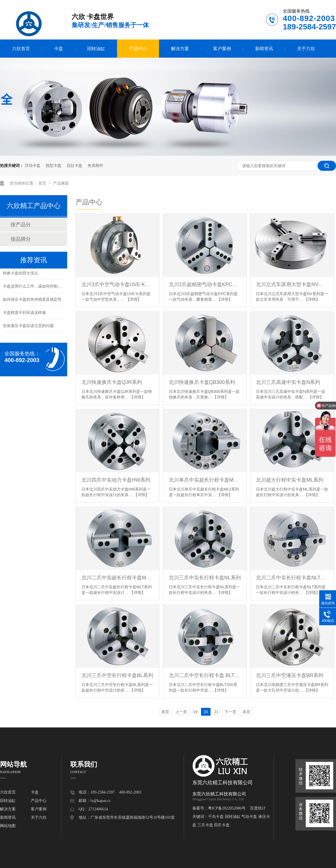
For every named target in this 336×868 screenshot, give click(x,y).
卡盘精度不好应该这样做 (24, 314)
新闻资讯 (264, 49)
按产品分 (21, 225)
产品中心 (138, 49)
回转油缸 (96, 49)
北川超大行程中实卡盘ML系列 (290, 480)
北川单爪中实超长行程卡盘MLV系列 (205, 480)
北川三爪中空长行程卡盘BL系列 (117, 675)
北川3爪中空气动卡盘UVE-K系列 (117, 284)
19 (195, 712)
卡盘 (59, 49)
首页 (43, 183)
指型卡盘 (53, 165)
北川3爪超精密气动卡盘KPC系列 (205, 284)
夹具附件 (95, 165)
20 (206, 712)
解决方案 (180, 49)
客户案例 (222, 49)
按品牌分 (21, 239)
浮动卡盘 (32, 165)
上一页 (181, 712)
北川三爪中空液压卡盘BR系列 (290, 675)
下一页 (230, 712)
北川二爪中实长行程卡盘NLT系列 (292, 578)
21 (216, 712)
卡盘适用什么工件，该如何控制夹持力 (36, 287)
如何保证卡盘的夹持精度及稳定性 (32, 300)
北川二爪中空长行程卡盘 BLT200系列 (205, 675)
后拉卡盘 (74, 165)
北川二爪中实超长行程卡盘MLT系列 (117, 578)
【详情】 (134, 299)
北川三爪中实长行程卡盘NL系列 (205, 578)
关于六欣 (306, 49)
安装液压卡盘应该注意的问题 (28, 327)
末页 (246, 712)
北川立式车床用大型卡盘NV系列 (292, 284)
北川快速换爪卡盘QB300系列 (202, 382)
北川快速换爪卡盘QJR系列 (112, 382)
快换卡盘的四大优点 (20, 274)
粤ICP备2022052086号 (227, 808)
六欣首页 (21, 49)
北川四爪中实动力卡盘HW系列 (116, 480)
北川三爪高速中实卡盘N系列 (288, 382)
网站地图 (8, 826)
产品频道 (61, 183)
